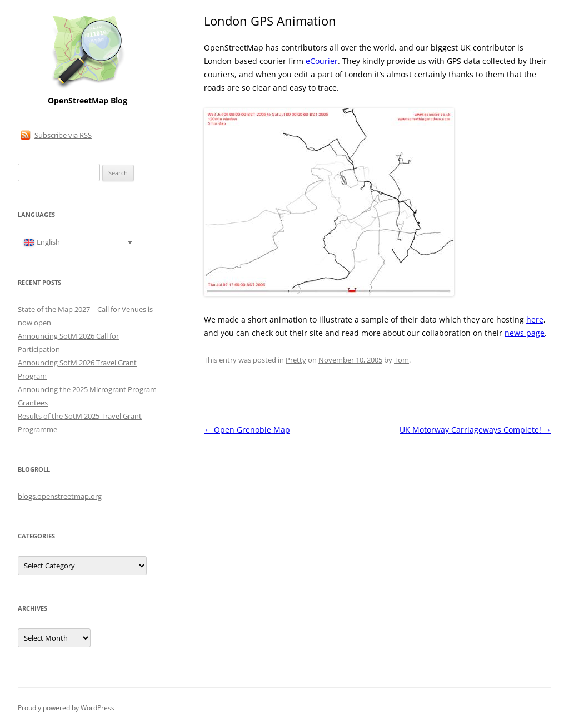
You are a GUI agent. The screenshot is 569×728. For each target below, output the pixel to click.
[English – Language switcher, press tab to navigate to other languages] (78, 242)
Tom (401, 360)
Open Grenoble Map (247, 430)
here (535, 320)
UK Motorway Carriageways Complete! (475, 430)
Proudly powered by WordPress (66, 708)
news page (525, 333)
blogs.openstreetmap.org (60, 496)
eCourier (322, 61)
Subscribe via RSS (63, 135)
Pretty (296, 360)
